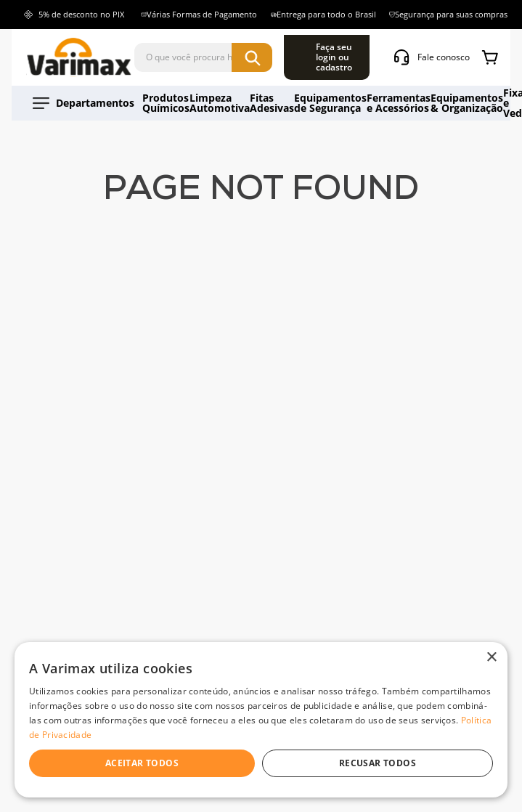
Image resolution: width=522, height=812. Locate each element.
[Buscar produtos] (338, 54)
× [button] (491, 658)
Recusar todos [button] (378, 763)
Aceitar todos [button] (142, 763)
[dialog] (261, 720)
